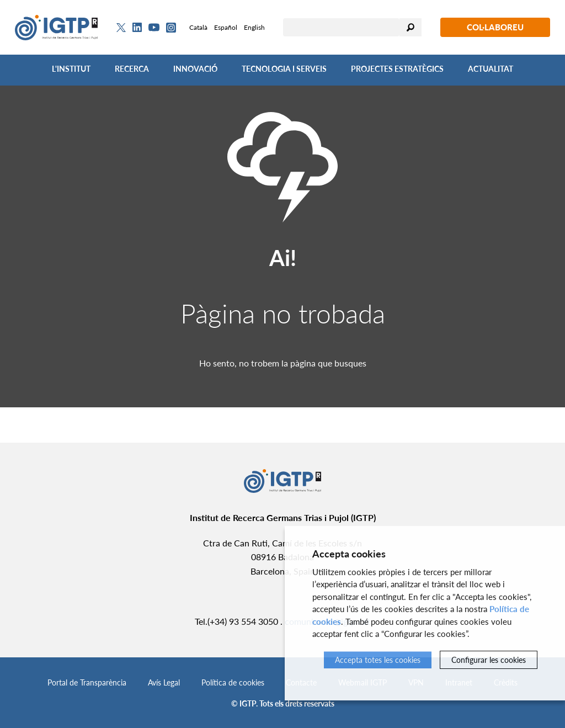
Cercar (411, 27)
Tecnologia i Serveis (284, 69)
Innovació (195, 69)
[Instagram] (171, 28)
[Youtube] (154, 27)
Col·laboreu (495, 27)
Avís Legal (164, 682)
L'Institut (71, 69)
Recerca (132, 69)
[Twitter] (121, 28)
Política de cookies (233, 682)
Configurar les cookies (489, 660)
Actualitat (491, 69)
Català (198, 27)
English (254, 27)
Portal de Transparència (87, 682)
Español (226, 27)
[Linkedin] (137, 28)
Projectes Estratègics (397, 69)
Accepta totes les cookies (378, 660)
